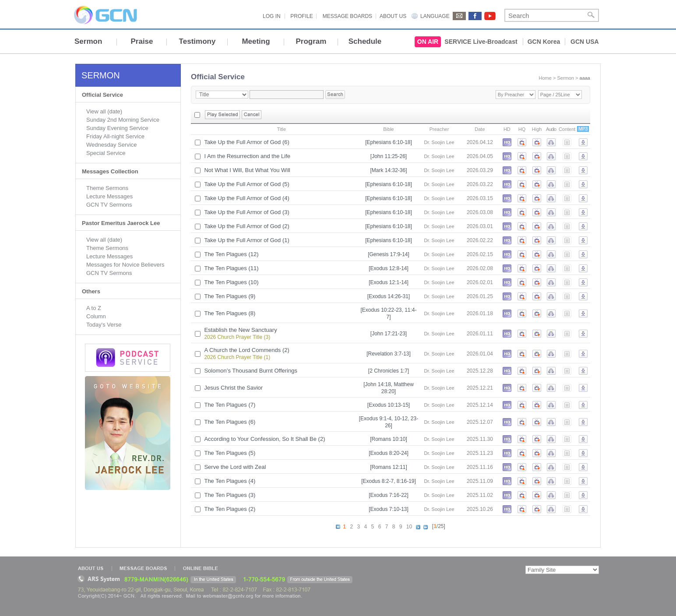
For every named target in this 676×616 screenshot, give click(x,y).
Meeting (256, 41)
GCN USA (585, 42)
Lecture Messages (109, 196)
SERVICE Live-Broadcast (481, 42)
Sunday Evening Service (117, 128)
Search (591, 15)
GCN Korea (544, 42)
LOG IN (272, 16)
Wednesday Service (111, 145)
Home (545, 78)
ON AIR (428, 42)
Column (96, 316)
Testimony (197, 41)
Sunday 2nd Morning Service (123, 120)
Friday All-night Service (115, 136)
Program (311, 41)
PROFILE (301, 16)
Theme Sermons (107, 188)
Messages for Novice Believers (125, 265)
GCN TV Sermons (109, 205)
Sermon (88, 41)
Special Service (106, 153)
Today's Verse (104, 325)
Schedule (365, 41)
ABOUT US (393, 16)
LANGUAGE (435, 16)
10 (409, 527)
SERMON (101, 75)
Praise (142, 41)
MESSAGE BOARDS (347, 16)
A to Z (94, 308)
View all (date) (104, 111)
